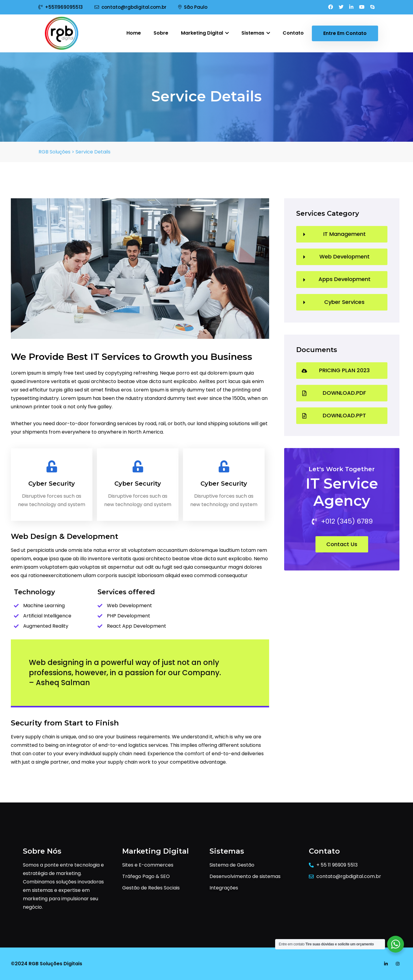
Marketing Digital (205, 33)
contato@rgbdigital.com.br (130, 7)
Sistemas (256, 33)
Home (134, 33)
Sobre (161, 33)
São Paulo (193, 7)
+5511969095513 (61, 7)
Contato (293, 33)
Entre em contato (345, 33)
